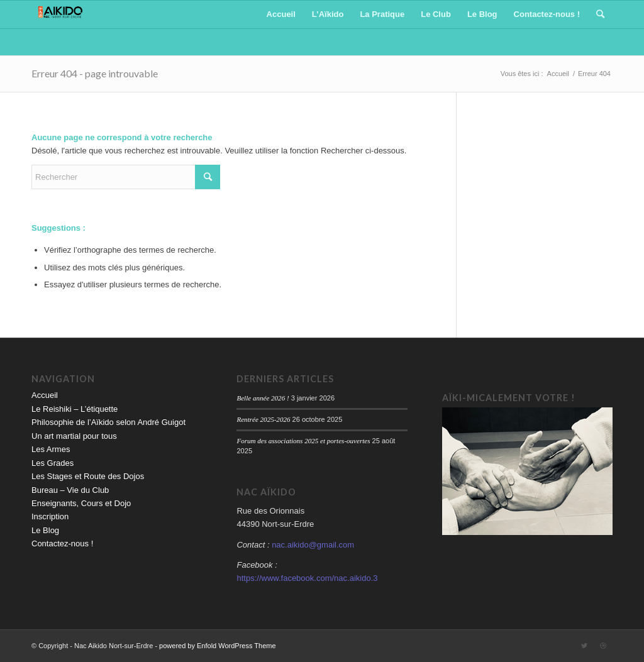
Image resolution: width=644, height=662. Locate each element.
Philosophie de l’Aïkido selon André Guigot (108, 422)
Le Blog (45, 530)
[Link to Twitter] (584, 646)
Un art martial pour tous (74, 436)
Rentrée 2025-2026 (263, 419)
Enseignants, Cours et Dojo (81, 503)
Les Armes (51, 449)
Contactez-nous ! (62, 543)
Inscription (50, 516)
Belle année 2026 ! (263, 398)
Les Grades (53, 463)
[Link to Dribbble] (603, 646)
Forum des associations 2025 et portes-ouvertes (303, 441)
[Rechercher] (600, 14)
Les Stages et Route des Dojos (88, 476)
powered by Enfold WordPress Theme (217, 646)
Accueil (45, 395)
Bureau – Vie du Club (70, 490)
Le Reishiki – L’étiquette (75, 409)
